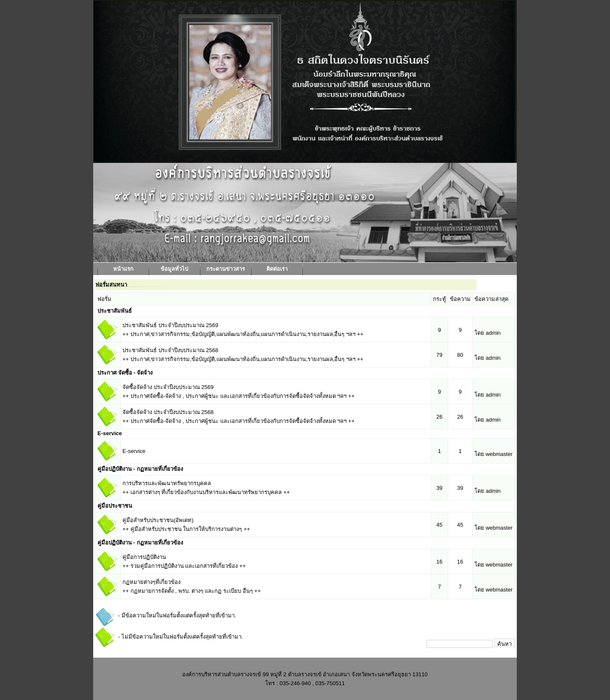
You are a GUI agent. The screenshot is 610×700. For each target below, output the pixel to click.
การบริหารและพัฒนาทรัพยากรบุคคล (167, 483)
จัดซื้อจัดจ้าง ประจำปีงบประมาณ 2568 (168, 412)
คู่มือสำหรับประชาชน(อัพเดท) (158, 520)
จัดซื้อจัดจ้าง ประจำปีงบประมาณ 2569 (168, 387)
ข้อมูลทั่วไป (174, 269)
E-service (134, 451)
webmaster (499, 454)
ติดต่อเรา (277, 269)
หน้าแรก (123, 269)
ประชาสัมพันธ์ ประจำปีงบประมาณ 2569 (170, 325)
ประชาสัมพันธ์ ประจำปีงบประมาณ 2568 (170, 350)
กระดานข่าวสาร (226, 269)
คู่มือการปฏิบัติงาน (144, 557)
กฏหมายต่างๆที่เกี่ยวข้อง (151, 582)
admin (493, 333)
